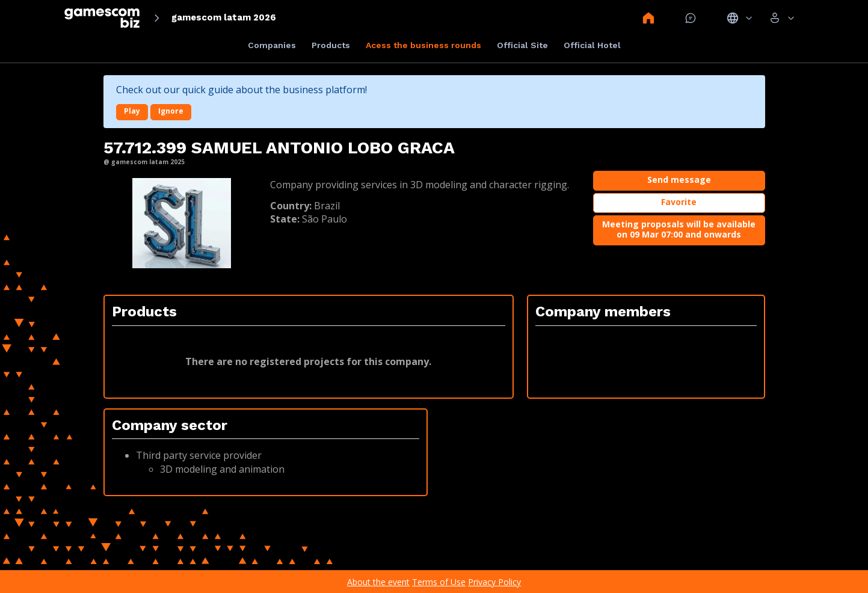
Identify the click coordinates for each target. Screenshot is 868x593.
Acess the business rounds (423, 45)
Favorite (679, 202)
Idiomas (740, 18)
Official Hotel (592, 45)
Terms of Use (439, 582)
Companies (272, 45)
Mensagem (691, 18)
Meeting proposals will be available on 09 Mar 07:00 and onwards (679, 229)
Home (648, 18)
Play (132, 111)
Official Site (522, 45)
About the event (378, 582)
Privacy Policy (494, 582)
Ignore (171, 111)
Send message (679, 180)
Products (331, 45)
